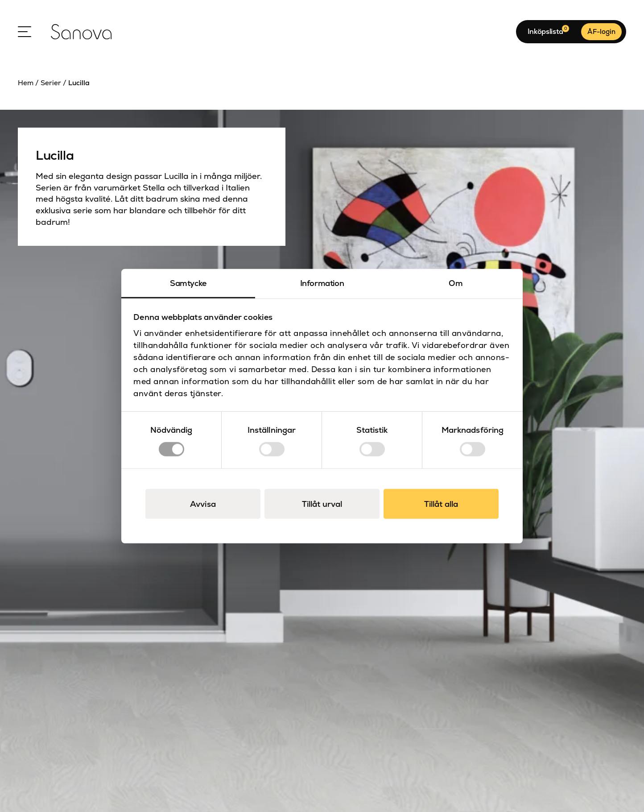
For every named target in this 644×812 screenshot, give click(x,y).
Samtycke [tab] (188, 283)
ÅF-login (601, 31)
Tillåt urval (322, 503)
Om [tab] (456, 283)
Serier (51, 83)
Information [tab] (322, 283)
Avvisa (203, 503)
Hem (26, 83)
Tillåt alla (441, 503)
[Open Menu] (25, 32)
